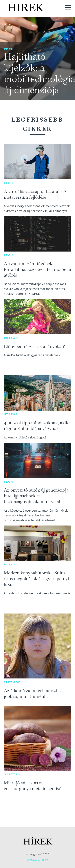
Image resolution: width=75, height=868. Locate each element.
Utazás (11, 414)
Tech (9, 49)
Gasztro (12, 774)
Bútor (10, 564)
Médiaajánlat (38, 860)
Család (11, 338)
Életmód (12, 682)
